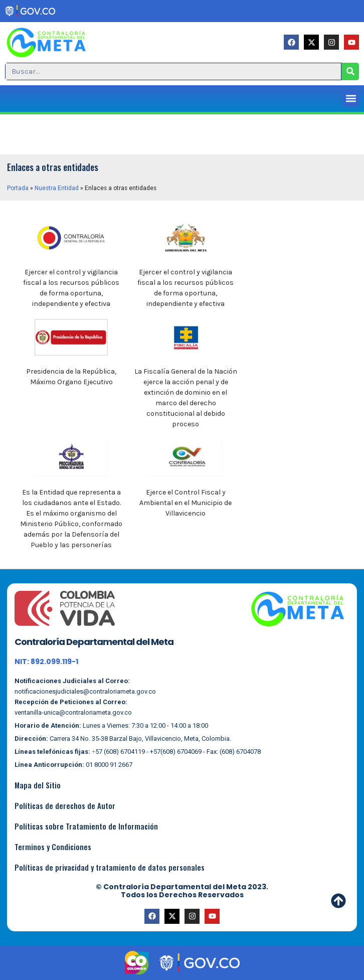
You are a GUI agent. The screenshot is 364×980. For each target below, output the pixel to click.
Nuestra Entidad (57, 188)
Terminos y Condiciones (53, 847)
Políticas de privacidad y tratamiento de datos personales (110, 867)
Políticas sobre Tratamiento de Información (86, 826)
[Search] (350, 71)
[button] (351, 99)
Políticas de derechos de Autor (65, 805)
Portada (18, 188)
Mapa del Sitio (38, 785)
